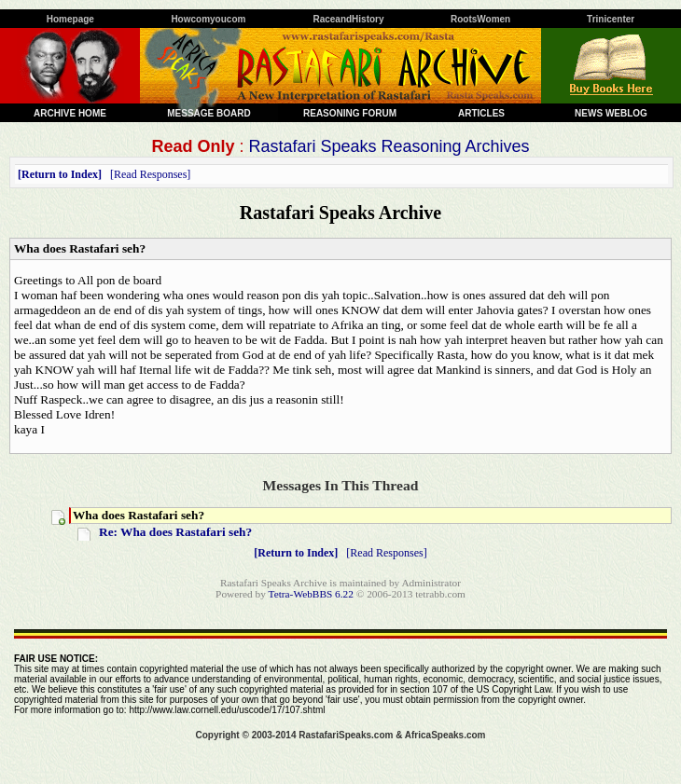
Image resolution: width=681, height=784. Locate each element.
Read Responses (150, 174)
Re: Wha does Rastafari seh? (175, 532)
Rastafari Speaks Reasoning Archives (389, 146)
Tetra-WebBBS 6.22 (311, 594)
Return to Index (60, 174)
